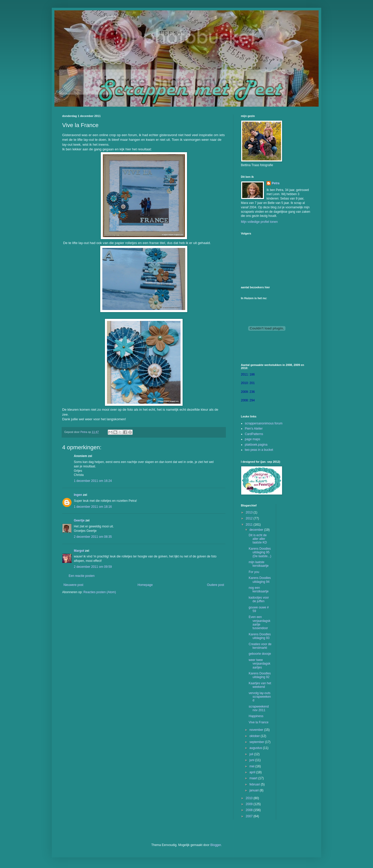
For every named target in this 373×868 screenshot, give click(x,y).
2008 (250, 810)
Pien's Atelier (254, 429)
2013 (250, 512)
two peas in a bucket (259, 450)
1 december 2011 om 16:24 (93, 481)
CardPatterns (254, 434)
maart (254, 778)
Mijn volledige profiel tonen (259, 222)
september (257, 742)
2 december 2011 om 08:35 (93, 537)
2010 (250, 798)
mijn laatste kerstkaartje (259, 564)
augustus (256, 748)
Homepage (145, 585)
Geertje (79, 520)
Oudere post (216, 585)
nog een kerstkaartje (259, 590)
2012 (250, 518)
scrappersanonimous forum (264, 423)
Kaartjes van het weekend (260, 685)
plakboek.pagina (256, 445)
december (257, 530)
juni (252, 760)
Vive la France (259, 722)
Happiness (256, 716)
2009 (250, 804)
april (253, 772)
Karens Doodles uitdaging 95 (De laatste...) (260, 552)
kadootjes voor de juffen (259, 599)
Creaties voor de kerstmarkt (260, 646)
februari (255, 784)
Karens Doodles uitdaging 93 (260, 636)
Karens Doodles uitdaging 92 (260, 675)
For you (254, 572)
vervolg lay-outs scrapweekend (260, 697)
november (257, 730)
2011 (250, 525)
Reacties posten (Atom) (100, 592)
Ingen (78, 495)
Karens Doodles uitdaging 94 (260, 580)
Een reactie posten (82, 576)
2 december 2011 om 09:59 (93, 567)
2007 (250, 816)
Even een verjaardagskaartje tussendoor (260, 623)
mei (252, 766)
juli (252, 754)
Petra (276, 183)
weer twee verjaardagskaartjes (260, 664)
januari (254, 790)
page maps (252, 439)
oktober (255, 736)
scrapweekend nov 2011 (259, 708)
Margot (79, 551)
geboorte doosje (260, 654)
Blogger (216, 845)
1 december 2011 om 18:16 (93, 507)
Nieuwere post (73, 585)
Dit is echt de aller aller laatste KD (258, 539)
